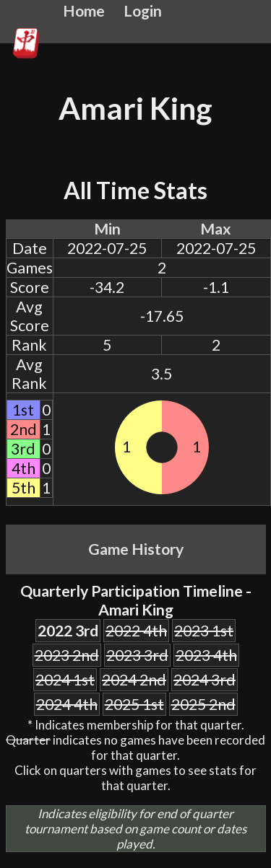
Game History (136, 549)
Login (143, 11)
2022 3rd (68, 631)
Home (84, 11)
